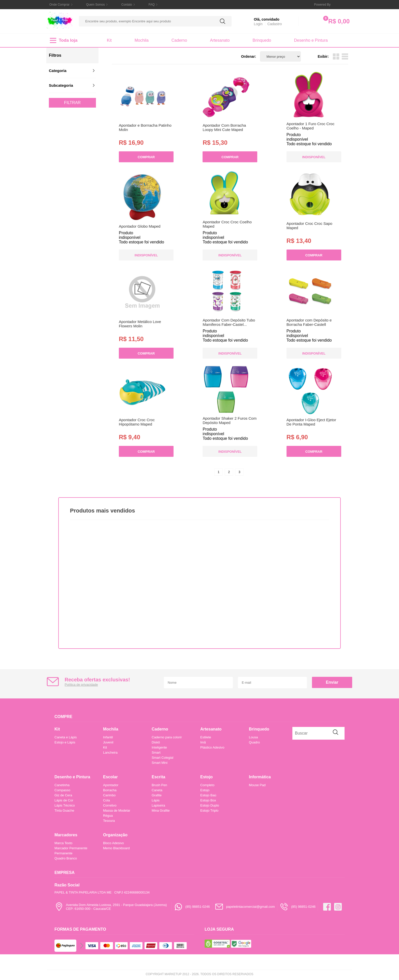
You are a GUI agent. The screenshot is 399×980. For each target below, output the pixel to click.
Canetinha (62, 785)
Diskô (156, 742)
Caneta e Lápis (66, 737)
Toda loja (64, 40)
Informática (260, 777)
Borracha (110, 790)
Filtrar (72, 103)
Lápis (156, 800)
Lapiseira (158, 805)
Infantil (108, 737)
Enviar (332, 682)
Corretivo (110, 805)
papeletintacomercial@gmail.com (245, 907)
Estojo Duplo (210, 805)
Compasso (62, 790)
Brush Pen (159, 785)
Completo (207, 785)
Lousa (253, 737)
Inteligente (159, 747)
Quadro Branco (66, 858)
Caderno (179, 40)
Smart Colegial (162, 758)
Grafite (157, 795)
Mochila (142, 40)
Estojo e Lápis (65, 742)
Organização (115, 835)
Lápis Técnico (65, 805)
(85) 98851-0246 (192, 907)
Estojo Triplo (209, 810)
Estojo (206, 777)
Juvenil (108, 742)
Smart (156, 752)
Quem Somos (95, 5)
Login (258, 24)
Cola (106, 800)
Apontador (111, 785)
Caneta (157, 790)
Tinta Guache (64, 810)
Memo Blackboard (116, 848)
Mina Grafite (161, 810)
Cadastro (275, 24)
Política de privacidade (81, 685)
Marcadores (66, 835)
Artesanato (220, 40)
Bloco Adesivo (113, 843)
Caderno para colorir (167, 737)
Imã (203, 742)
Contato (127, 5)
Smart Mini (160, 763)
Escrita (158, 777)
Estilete (206, 737)
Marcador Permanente (71, 848)
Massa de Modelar (117, 810)
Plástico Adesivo (212, 747)
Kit (109, 40)
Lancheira (110, 752)
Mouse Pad (257, 785)
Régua (108, 816)
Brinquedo (262, 40)
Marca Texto (63, 843)
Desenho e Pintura (311, 40)
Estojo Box (208, 800)
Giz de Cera (63, 795)
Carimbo (109, 795)
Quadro (254, 742)
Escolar (110, 777)
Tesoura (109, 821)
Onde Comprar (59, 5)
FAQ (152, 5)
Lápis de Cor (64, 800)
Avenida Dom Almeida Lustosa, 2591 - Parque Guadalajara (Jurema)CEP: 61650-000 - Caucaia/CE (111, 907)
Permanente (63, 853)
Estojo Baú (208, 795)
